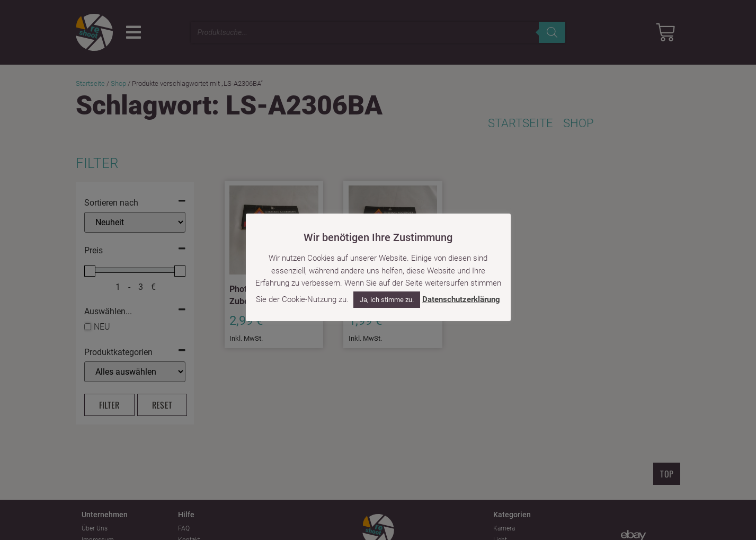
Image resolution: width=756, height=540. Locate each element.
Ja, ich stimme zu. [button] (387, 300)
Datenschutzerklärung (461, 299)
